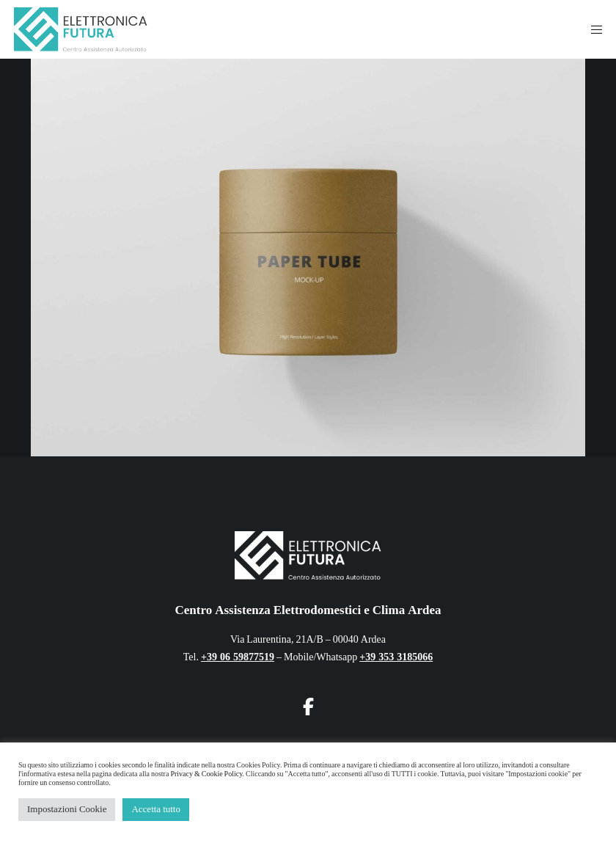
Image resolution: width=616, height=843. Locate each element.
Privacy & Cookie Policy (206, 774)
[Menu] (592, 29)
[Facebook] (308, 704)
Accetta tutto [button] (156, 809)
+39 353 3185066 (396, 657)
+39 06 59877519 (238, 657)
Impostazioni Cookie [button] (67, 809)
